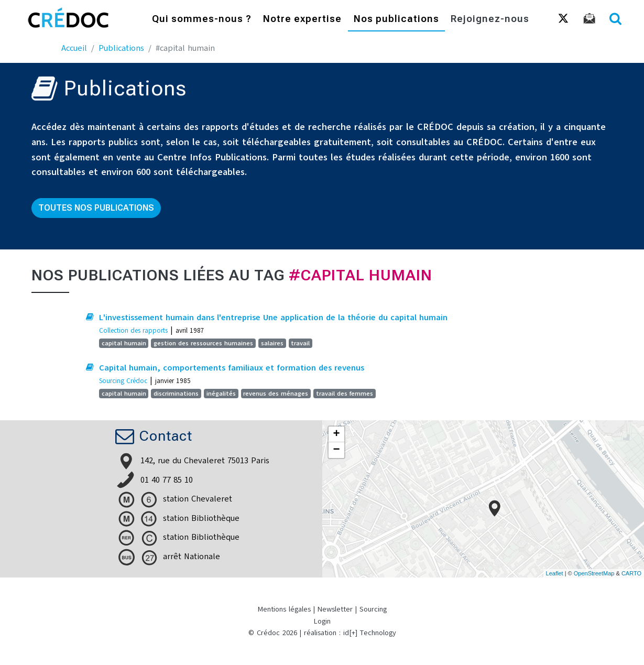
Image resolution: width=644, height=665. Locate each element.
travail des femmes (345, 394)
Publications (121, 48)
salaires (272, 343)
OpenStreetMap (594, 573)
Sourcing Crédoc (123, 381)
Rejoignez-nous (490, 20)
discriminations (176, 394)
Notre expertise (302, 20)
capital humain (124, 343)
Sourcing (373, 609)
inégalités (221, 394)
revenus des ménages (276, 394)
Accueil (74, 48)
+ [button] (336, 434)
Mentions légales (284, 609)
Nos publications (396, 20)
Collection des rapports (133, 330)
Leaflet (555, 573)
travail (300, 343)
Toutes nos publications (96, 208)
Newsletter (335, 609)
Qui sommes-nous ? (202, 20)
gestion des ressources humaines (203, 343)
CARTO (631, 573)
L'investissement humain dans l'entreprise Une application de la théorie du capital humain (273, 318)
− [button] (336, 450)
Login (322, 621)
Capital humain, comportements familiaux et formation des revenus (232, 368)
